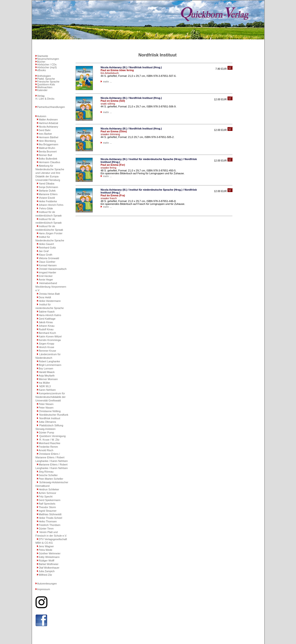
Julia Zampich (47, 571)
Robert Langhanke (49, 361)
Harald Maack (47, 372)
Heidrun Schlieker (49, 489)
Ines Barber (45, 134)
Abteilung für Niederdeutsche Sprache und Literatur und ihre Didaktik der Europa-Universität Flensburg (50, 173)
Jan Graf (44, 251)
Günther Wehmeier (50, 553)
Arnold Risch (46, 450)
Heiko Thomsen (48, 521)
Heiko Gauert (46, 244)
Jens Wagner (46, 546)
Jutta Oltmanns (47, 422)
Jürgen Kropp (46, 344)
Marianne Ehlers (48, 194)
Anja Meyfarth (47, 376)
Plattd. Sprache (46, 79)
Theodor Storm (47, 507)
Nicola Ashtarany (48, 127)
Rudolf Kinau (46, 329)
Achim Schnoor (48, 493)
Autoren (42, 116)
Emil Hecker (46, 276)
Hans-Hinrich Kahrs (50, 315)
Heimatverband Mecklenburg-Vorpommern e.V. (51, 287)
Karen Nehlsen (47, 390)
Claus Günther (47, 262)
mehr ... (107, 82)
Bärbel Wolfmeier (49, 564)
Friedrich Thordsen (50, 525)
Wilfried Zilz (45, 575)
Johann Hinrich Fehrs (51, 205)
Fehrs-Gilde (46, 208)
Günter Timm (46, 529)
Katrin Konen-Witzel (50, 336)
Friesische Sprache (48, 82)
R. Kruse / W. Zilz (49, 440)
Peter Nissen (46, 404)
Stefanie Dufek (47, 191)
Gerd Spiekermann (50, 500)
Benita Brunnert (48, 152)
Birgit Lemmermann (50, 365)
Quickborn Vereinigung (52, 436)
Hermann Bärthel (48, 137)
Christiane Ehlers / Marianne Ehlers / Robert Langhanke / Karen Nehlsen (52, 457)
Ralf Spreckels (47, 504)
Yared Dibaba (46, 184)
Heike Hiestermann (50, 301)
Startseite (43, 56)
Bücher (41, 62)
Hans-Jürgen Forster (51, 233)
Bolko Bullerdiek (48, 159)
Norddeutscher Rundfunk (53, 415)
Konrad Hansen (48, 265)
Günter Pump (46, 432)
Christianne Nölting (50, 411)
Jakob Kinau (46, 322)
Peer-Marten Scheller (51, 479)
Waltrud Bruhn (47, 148)
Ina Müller (44, 383)
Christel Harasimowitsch (53, 269)
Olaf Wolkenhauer (49, 568)
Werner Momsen (48, 379)
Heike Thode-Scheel (50, 518)
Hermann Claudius (49, 162)
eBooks (42, 70)
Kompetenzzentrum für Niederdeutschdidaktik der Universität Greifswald (51, 397)
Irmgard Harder (48, 272)
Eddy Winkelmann (49, 557)
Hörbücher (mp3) (47, 67)
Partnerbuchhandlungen (51, 107)
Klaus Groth (46, 255)
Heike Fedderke (48, 201)
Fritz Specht (46, 497)
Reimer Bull (45, 155)
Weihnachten (45, 87)
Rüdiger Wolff (46, 561)
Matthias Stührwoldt (50, 514)
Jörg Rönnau (46, 472)
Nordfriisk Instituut (49, 418)
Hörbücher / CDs (47, 64)
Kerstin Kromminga (50, 340)
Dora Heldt (45, 297)
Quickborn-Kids (46, 84)
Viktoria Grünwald (49, 258)
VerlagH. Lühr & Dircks (45, 97)
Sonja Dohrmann (48, 187)
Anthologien (44, 76)
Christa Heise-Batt (49, 294)
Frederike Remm (48, 447)
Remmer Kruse (47, 351)
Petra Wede (46, 550)
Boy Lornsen (46, 368)
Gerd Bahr (45, 130)
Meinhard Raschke (50, 443)
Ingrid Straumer (48, 511)
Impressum (44, 589)
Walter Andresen (48, 120)
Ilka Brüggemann (48, 144)
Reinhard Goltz (47, 248)
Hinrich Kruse (46, 347)
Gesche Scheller (48, 475)
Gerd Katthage (47, 319)
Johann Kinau (47, 326)
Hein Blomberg (47, 141)
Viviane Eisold (47, 198)
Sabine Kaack (47, 312)
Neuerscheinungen (48, 59)
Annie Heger (46, 280)
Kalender (42, 90)
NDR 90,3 (45, 386)
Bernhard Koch (47, 333)
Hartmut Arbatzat (48, 123)
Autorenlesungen (47, 584)
